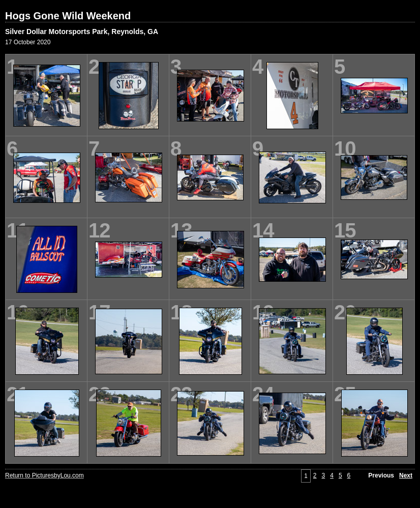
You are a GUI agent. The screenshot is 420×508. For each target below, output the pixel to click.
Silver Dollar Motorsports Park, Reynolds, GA (82, 32)
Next (406, 475)
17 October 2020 (28, 42)
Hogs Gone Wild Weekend (68, 16)
